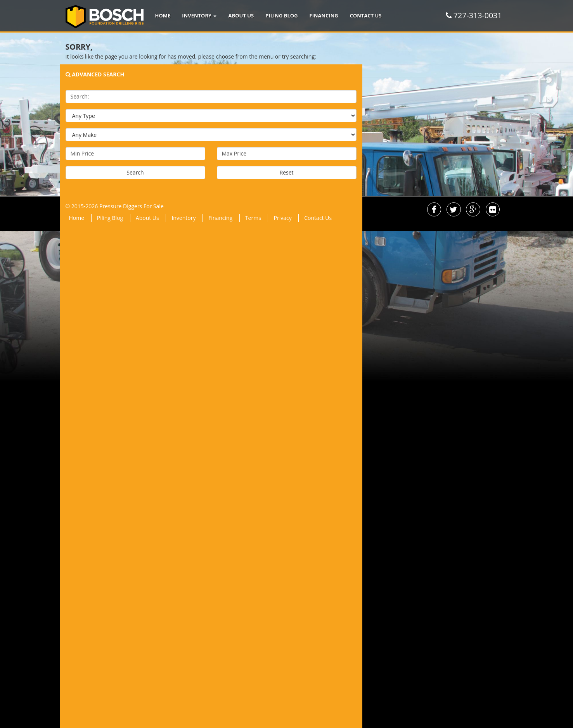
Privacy (282, 218)
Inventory (199, 16)
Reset (286, 172)
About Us (241, 16)
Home (163, 16)
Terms (253, 218)
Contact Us (366, 16)
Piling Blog (281, 16)
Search (135, 172)
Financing (324, 16)
